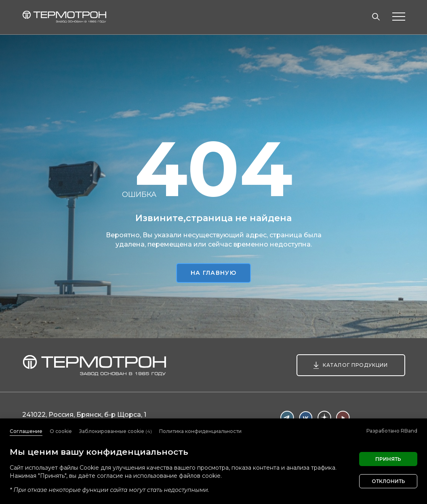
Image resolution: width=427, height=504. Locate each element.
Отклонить (388, 481)
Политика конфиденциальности (200, 431)
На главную (213, 273)
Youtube (343, 418)
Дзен (324, 418)
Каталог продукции (355, 365)
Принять (388, 459)
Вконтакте (306, 418)
